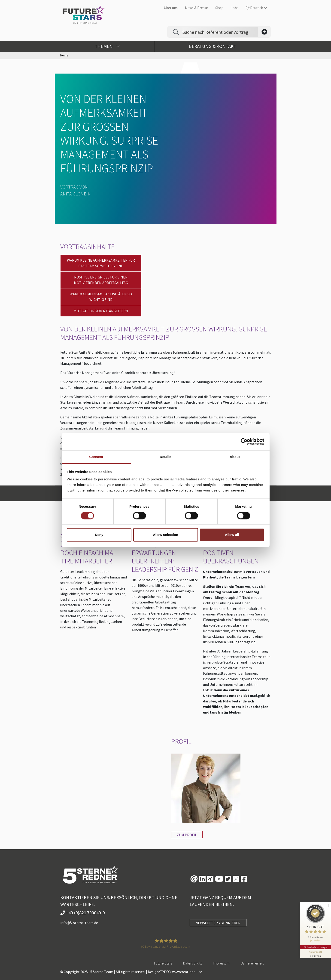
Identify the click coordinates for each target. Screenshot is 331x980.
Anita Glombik (75, 194)
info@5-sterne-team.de (79, 923)
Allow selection (165, 535)
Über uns (171, 8)
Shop (219, 8)
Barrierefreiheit (252, 963)
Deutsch (257, 8)
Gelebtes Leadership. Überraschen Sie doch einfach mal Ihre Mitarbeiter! (94, 548)
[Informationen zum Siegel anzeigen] (315, 951)
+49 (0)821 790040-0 (83, 913)
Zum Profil (187, 835)
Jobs (235, 8)
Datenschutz (193, 963)
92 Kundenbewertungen (315, 945)
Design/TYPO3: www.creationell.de (175, 972)
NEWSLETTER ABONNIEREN (218, 923)
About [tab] (235, 457)
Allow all (232, 535)
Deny (99, 535)
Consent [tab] (96, 457)
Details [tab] (166, 457)
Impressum (221, 963)
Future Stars (163, 963)
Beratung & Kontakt (213, 46)
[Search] (220, 32)
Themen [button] (107, 46)
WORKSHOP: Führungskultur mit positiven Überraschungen (236, 548)
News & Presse (196, 8)
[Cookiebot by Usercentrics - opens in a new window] (244, 442)
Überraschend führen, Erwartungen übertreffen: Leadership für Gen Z (165, 553)
